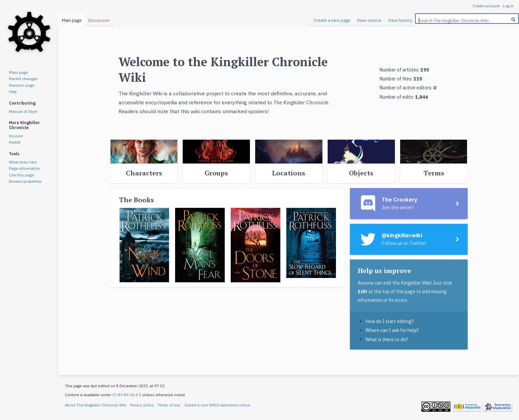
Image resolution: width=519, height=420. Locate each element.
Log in (508, 6)
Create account (486, 6)
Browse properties (25, 181)
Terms (434, 173)
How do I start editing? (390, 321)
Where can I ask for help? (392, 330)
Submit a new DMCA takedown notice (217, 405)
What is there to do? (387, 339)
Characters (144, 173)
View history (400, 20)
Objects (361, 173)
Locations (289, 173)
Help (13, 92)
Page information (24, 168)
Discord (16, 136)
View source (369, 20)
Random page (22, 85)
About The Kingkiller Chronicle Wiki (96, 405)
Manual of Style (23, 111)
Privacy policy (142, 405)
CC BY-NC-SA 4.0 (127, 395)
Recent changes (23, 79)
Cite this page (21, 175)
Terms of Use (169, 405)
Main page (72, 20)
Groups (216, 173)
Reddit (15, 142)
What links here (23, 162)
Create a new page (332, 20)
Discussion (99, 20)
